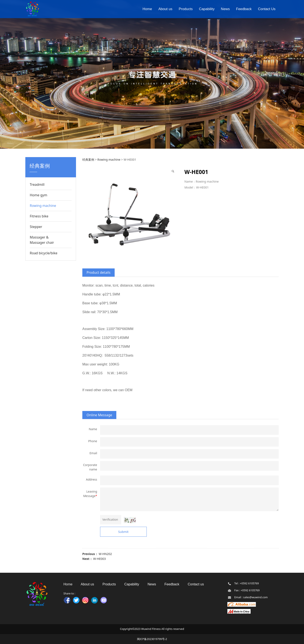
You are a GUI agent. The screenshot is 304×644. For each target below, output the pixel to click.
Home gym (39, 195)
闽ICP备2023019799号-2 (152, 639)
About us (165, 9)
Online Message (99, 415)
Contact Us (267, 9)
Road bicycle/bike (44, 253)
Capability (207, 9)
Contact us (196, 584)
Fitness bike (39, 216)
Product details (98, 272)
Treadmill (37, 185)
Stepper (36, 227)
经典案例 (88, 160)
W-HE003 (99, 559)
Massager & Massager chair (42, 240)
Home (147, 9)
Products (186, 9)
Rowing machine (43, 206)
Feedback (244, 9)
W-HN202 (105, 554)
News (225, 9)
